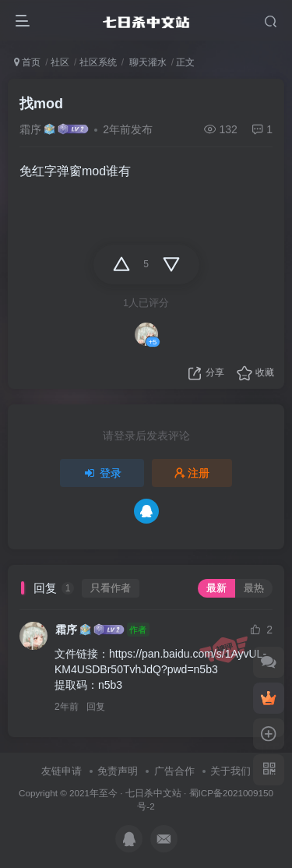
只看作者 (111, 588)
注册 (192, 473)
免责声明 (118, 771)
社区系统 (98, 62)
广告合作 (174, 771)
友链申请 (62, 771)
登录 (102, 473)
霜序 (30, 129)
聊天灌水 (146, 62)
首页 (27, 62)
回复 (96, 707)
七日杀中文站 (153, 793)
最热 (254, 588)
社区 (60, 62)
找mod (41, 104)
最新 (216, 588)
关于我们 (230, 771)
